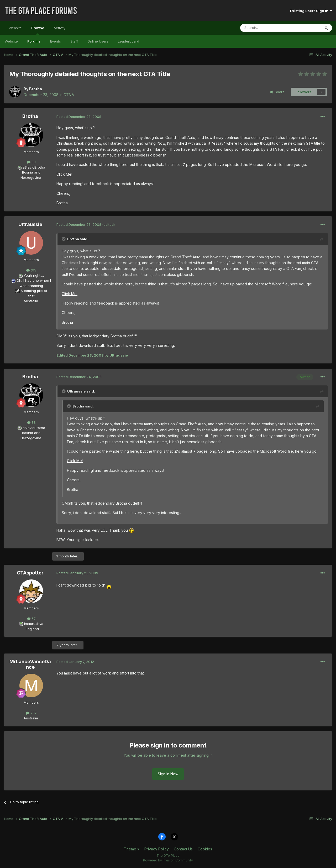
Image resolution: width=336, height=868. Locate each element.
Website (15, 28)
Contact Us (183, 849)
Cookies (205, 849)
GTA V (69, 95)
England (31, 629)
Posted (79, 117)
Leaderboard (128, 41)
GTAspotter (30, 573)
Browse (38, 30)
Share (277, 92)
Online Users (98, 41)
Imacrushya (34, 624)
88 (31, 162)
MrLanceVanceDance (30, 664)
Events (56, 41)
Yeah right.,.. (34, 275)
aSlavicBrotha (34, 167)
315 (31, 270)
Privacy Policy (157, 849)
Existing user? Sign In (311, 11)
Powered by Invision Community (168, 860)
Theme (132, 849)
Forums (34, 41)
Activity (59, 28)
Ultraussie (30, 224)
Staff (74, 41)
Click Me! (64, 174)
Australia (31, 301)
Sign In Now (168, 774)
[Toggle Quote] (64, 239)
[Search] (267, 28)
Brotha (36, 89)
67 (31, 619)
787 (31, 713)
